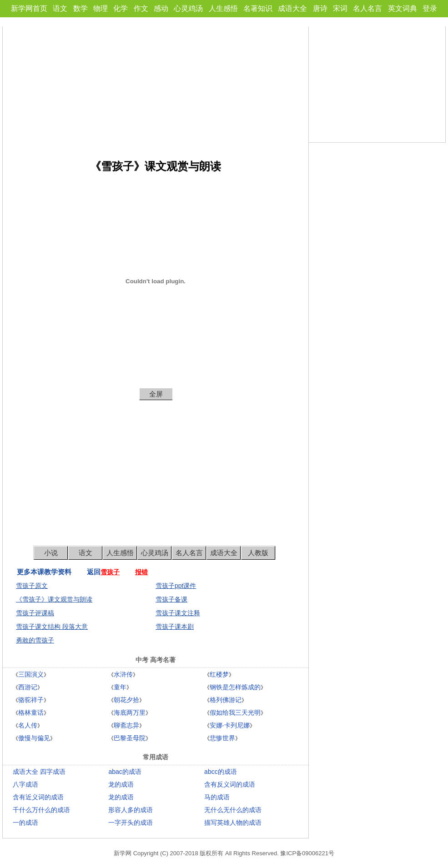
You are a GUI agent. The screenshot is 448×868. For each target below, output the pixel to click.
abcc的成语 (221, 772)
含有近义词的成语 (38, 797)
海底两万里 (130, 712)
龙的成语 (121, 784)
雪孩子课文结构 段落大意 (52, 627)
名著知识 (258, 8)
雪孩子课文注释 (178, 613)
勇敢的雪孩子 (35, 640)
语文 (60, 8)
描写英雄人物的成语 (233, 823)
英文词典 (403, 8)
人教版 (258, 553)
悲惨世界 (222, 738)
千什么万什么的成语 (41, 810)
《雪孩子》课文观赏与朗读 (54, 599)
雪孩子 (110, 572)
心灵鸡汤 (188, 8)
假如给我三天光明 (235, 712)
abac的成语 (125, 772)
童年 (120, 687)
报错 (141, 572)
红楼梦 (219, 674)
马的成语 (217, 797)
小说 (51, 553)
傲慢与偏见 (34, 738)
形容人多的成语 (131, 810)
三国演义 (31, 674)
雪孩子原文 (32, 586)
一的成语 (25, 823)
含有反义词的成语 (230, 784)
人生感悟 (223, 8)
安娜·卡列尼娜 (230, 725)
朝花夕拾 (126, 700)
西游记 (28, 687)
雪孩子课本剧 (175, 627)
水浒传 (123, 674)
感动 (161, 8)
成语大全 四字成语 (39, 772)
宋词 (340, 8)
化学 (121, 8)
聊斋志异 (126, 725)
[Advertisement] (156, 90)
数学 (81, 8)
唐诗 (320, 8)
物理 (101, 8)
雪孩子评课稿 (35, 613)
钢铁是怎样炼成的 (235, 687)
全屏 (156, 394)
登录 (430, 8)
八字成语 (25, 784)
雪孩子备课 (171, 599)
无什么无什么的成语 (233, 810)
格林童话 (31, 712)
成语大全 (292, 8)
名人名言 (367, 8)
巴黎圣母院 (130, 738)
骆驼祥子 (31, 700)
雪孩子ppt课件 (176, 586)
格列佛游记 (226, 700)
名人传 (28, 725)
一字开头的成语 (131, 823)
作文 (141, 8)
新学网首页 (29, 8)
